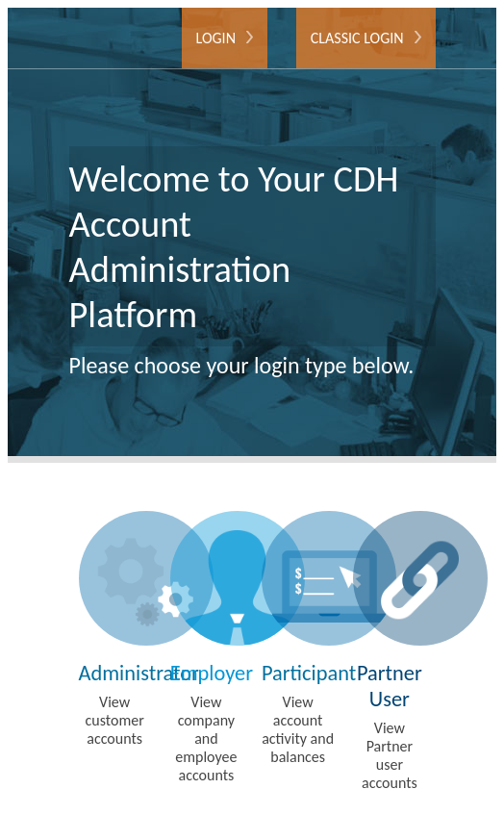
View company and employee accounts (206, 648)
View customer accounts (115, 629)
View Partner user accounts (389, 651)
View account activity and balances (298, 638)
